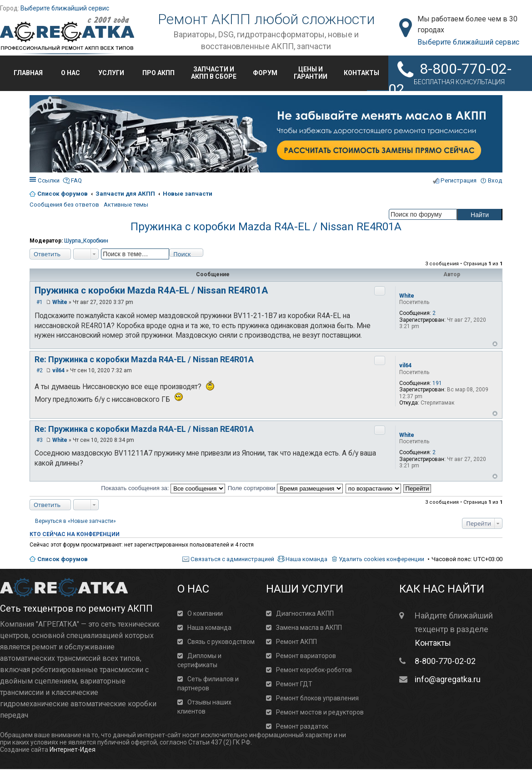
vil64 (405, 365)
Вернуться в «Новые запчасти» (75, 521)
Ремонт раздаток (302, 726)
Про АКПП (158, 73)
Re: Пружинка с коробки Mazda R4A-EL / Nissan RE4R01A (144, 359)
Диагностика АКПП (305, 613)
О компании (205, 613)
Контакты (361, 73)
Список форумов (63, 559)
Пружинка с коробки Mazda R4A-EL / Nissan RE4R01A (266, 227)
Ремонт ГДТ (294, 684)
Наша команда (209, 628)
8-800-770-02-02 (445, 661)
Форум (265, 73)
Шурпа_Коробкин (86, 241)
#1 (40, 302)
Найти (480, 215)
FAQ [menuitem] (76, 180)
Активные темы (126, 205)
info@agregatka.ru (448, 679)
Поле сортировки (285, 488)
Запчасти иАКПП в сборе (214, 73)
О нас (70, 73)
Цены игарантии (311, 73)
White (407, 296)
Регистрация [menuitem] (459, 180)
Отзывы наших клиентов (204, 707)
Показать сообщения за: (163, 488)
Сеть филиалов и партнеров (208, 684)
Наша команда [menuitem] (306, 559)
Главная (28, 73)
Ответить (47, 254)
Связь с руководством (221, 642)
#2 (40, 370)
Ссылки (49, 180)
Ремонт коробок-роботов (314, 670)
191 (437, 383)
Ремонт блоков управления (317, 698)
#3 (40, 440)
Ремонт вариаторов (306, 656)
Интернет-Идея (73, 750)
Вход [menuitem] (495, 180)
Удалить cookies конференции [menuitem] (381, 559)
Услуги (111, 73)
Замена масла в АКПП (309, 628)
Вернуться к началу (495, 344)
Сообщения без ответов (64, 205)
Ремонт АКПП (296, 642)
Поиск (182, 253)
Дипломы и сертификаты (199, 660)
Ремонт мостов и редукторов (320, 712)
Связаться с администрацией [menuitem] (232, 559)
